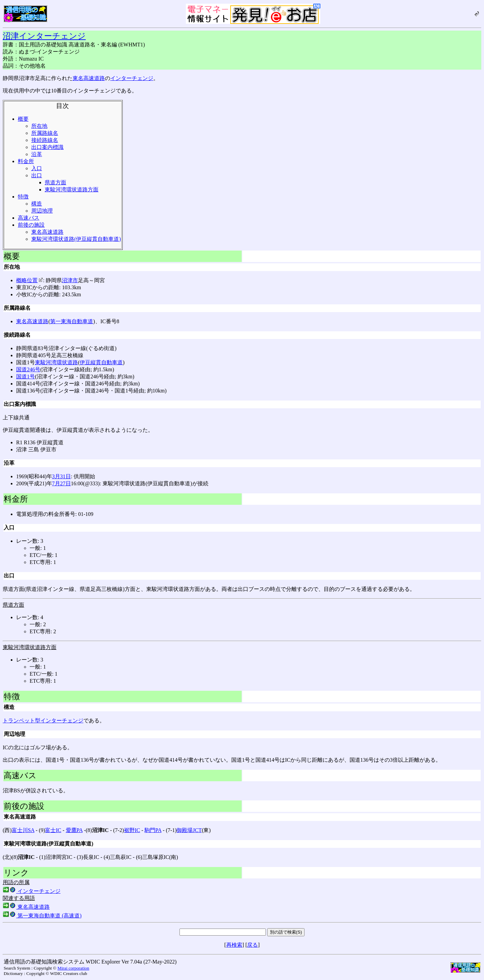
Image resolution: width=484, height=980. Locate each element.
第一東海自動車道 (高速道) (42, 916)
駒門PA (153, 830)
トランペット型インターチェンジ (43, 721)
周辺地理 (42, 211)
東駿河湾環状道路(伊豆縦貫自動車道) (76, 239)
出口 (37, 175)
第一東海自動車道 (72, 321)
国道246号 (28, 369)
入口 (37, 168)
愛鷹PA (74, 830)
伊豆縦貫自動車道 (101, 362)
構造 (37, 204)
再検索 (234, 945)
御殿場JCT (189, 830)
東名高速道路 (89, 78)
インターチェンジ (132, 78)
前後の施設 (31, 225)
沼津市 (70, 280)
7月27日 (62, 483)
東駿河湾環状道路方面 (72, 190)
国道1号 (26, 376)
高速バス (29, 218)
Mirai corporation (73, 968)
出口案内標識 (47, 147)
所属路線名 (45, 133)
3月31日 (62, 476)
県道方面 (55, 182)
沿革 (37, 154)
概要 (23, 119)
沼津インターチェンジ (44, 36)
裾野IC (132, 830)
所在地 (39, 126)
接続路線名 (45, 140)
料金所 (26, 161)
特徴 (23, 197)
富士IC (53, 830)
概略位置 (30, 280)
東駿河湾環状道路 (56, 362)
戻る (252, 945)
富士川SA (23, 830)
